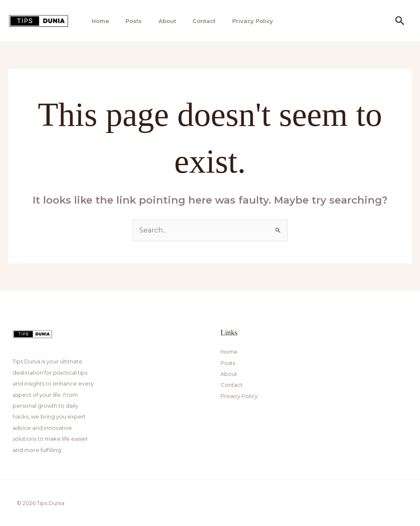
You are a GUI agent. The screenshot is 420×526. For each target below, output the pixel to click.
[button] (400, 21)
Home (98, 21)
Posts (130, 21)
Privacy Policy (246, 21)
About (163, 21)
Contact (198, 21)
